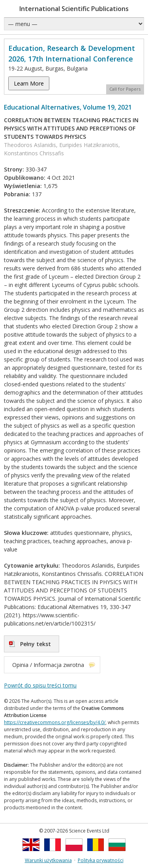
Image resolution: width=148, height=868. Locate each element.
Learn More (29, 83)
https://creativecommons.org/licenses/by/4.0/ (55, 722)
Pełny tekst (36, 644)
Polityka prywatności (101, 860)
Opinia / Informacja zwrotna (48, 665)
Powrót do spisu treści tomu (40, 685)
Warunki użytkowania (48, 860)
